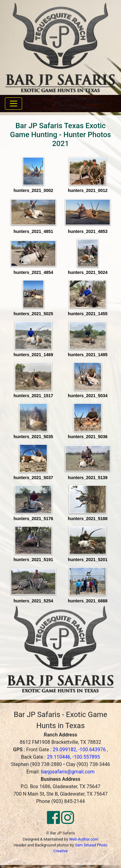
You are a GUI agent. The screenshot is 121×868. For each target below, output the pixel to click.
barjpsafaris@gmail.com (68, 772)
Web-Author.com (84, 839)
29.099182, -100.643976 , (80, 750)
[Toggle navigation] (14, 104)
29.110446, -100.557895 (74, 757)
